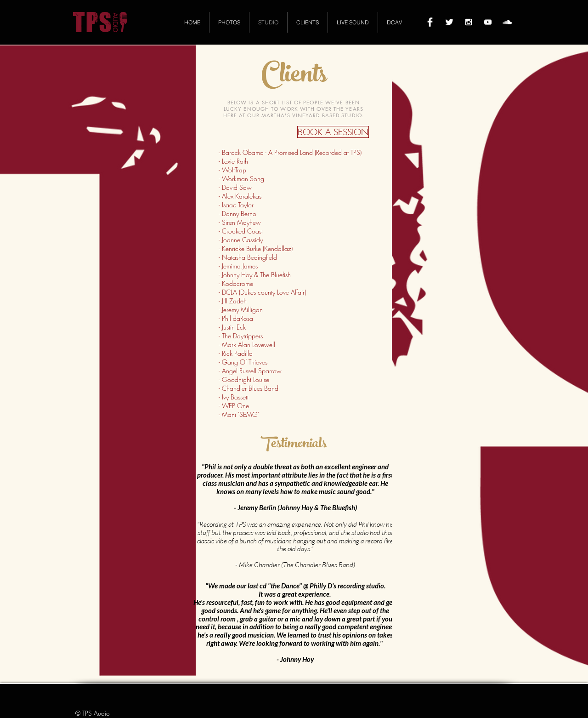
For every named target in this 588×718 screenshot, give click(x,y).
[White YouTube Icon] (488, 22)
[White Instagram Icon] (469, 22)
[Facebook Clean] (430, 22)
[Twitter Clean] (449, 22)
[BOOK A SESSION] (333, 132)
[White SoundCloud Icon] (507, 22)
